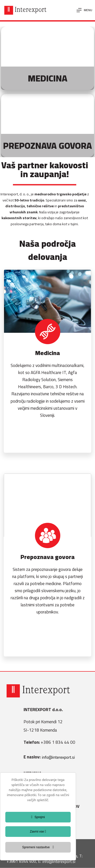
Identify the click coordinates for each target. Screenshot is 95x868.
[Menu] (84, 10)
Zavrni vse (38, 832)
